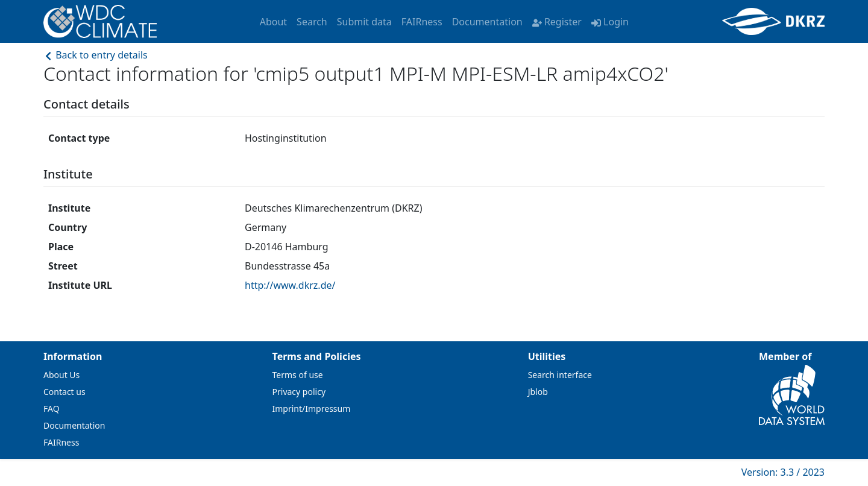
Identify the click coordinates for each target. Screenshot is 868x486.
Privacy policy (299, 392)
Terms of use (298, 375)
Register (557, 22)
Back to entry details (96, 55)
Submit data (364, 22)
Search (312, 22)
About (273, 22)
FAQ (52, 409)
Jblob (538, 392)
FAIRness (422, 22)
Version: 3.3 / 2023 (783, 472)
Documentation (487, 22)
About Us (61, 375)
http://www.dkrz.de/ (290, 285)
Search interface (560, 375)
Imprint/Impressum (312, 409)
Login (610, 22)
